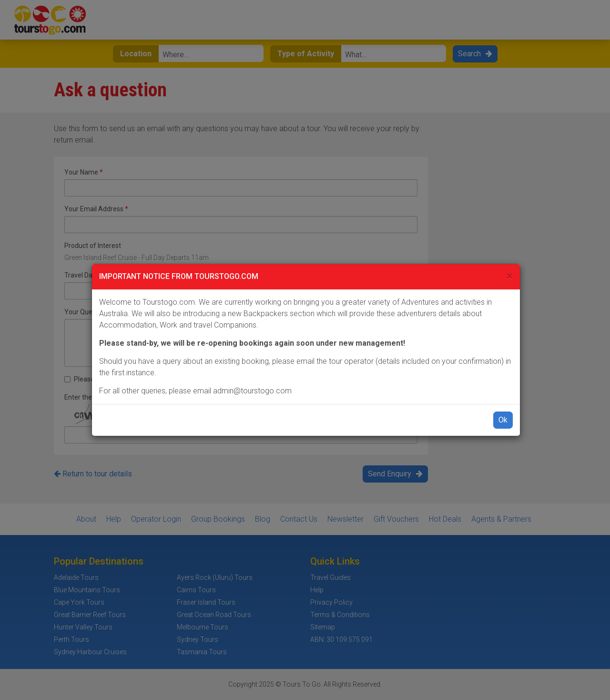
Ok (503, 420)
